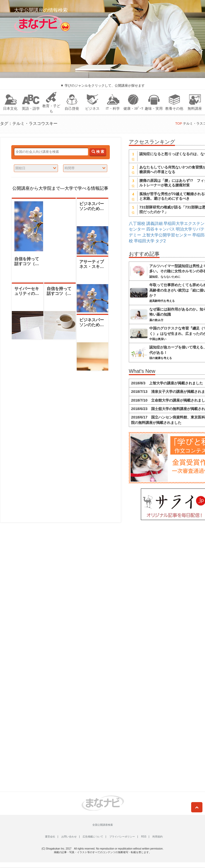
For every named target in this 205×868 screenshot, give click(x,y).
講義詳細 (154, 223)
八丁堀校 (137, 223)
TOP (179, 123)
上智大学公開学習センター (167, 235)
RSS (144, 837)
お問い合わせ (69, 837)
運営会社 (50, 837)
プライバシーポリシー (122, 837)
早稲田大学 (144, 241)
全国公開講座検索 (103, 825)
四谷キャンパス (161, 229)
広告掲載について (93, 837)
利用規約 (158, 837)
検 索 (98, 152)
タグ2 (160, 241)
